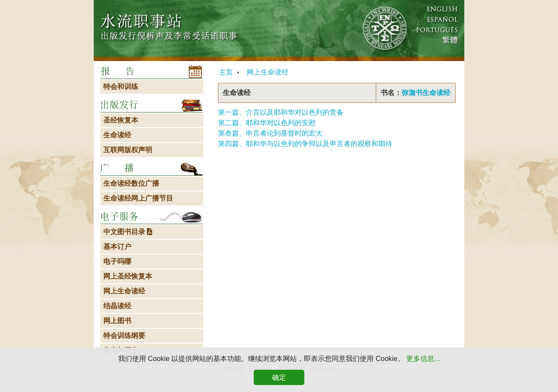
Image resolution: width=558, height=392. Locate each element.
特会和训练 (121, 87)
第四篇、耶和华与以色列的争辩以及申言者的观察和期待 (305, 144)
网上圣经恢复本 (128, 276)
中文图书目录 (128, 232)
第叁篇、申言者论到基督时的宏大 (270, 133)
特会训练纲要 (124, 336)
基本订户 (117, 247)
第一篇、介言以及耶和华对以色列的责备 (281, 112)
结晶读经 (117, 306)
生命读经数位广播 (131, 183)
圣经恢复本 (121, 120)
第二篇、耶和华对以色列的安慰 (267, 123)
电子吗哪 (117, 261)
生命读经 (117, 135)
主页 (226, 72)
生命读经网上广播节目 (138, 198)
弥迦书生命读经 (426, 93)
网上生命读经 (268, 72)
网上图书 (117, 321)
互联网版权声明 (128, 150)
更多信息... (423, 359)
